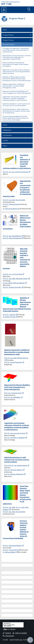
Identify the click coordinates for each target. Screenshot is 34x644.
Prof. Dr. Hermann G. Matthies (15, 438)
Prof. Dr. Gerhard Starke (11, 204)
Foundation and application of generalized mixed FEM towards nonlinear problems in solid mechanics (16, 50)
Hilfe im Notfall (20, 633)
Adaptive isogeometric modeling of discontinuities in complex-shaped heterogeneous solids (13, 86)
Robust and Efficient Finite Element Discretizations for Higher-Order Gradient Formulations (15, 64)
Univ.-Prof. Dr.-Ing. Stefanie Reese (16, 465)
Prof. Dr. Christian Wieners (13, 470)
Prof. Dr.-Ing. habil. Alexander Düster (15, 279)
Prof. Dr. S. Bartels (9, 315)
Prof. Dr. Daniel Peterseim (13, 362)
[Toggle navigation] (4, 10)
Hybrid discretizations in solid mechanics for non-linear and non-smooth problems (16, 105)
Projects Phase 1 (8, 35)
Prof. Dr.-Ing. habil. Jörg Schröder (14, 200)
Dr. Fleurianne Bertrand (11, 209)
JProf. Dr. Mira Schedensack (12, 238)
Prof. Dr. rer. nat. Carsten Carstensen (16, 172)
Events (5, 125)
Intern (5, 146)
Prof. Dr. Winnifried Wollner (12, 546)
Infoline (7, 633)
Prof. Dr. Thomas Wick (10, 550)
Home (5, 30)
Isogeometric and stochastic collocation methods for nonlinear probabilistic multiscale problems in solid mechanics (15, 98)
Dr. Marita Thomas (9, 317)
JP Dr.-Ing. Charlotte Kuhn (13, 393)
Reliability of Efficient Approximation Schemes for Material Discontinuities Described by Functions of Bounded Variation (17, 79)
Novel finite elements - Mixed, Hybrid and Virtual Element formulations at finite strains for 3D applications (16, 111)
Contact (5, 140)
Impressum (8, 636)
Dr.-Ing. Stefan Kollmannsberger (14, 283)
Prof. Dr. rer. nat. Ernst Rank (12, 274)
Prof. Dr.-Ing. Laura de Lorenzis (15, 433)
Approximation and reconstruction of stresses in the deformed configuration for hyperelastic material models (17, 57)
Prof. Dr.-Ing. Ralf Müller (12, 397)
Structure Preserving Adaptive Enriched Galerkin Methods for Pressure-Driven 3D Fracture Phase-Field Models (15, 118)
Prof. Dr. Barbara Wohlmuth (14, 474)
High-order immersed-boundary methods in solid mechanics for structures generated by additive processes (16, 72)
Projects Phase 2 (8, 40)
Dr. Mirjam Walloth (9, 552)
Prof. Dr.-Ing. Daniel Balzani (12, 236)
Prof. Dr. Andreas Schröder (12, 287)
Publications (7, 130)
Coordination (7, 135)
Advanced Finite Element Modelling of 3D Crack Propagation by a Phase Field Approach (17, 92)
